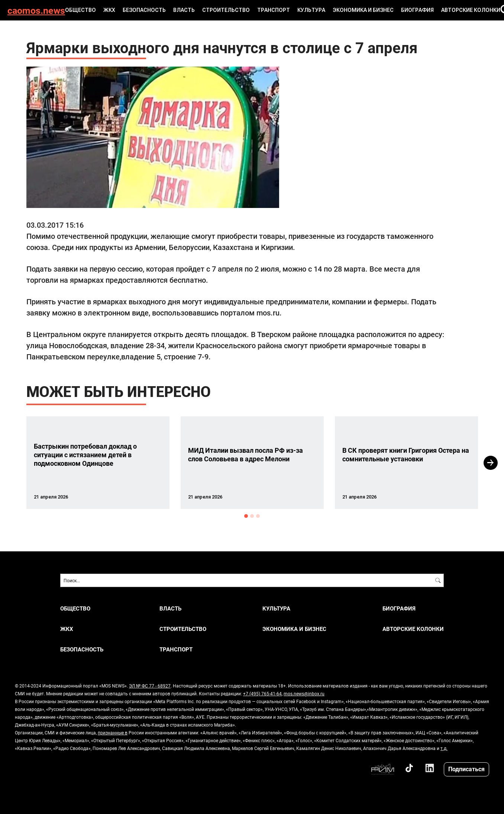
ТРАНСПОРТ (274, 10)
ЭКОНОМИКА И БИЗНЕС (363, 10)
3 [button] (258, 516)
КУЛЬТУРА (311, 10)
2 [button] (252, 516)
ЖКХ (109, 10)
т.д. (444, 748)
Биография (417, 10)
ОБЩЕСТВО (80, 10)
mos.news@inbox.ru (304, 693)
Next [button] (491, 463)
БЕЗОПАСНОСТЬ (144, 10)
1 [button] (246, 516)
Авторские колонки (471, 10)
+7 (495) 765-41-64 (262, 693)
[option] (98, 463)
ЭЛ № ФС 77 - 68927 (150, 686)
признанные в (113, 733)
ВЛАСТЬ (184, 10)
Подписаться (466, 769)
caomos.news (36, 10)
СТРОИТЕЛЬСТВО (226, 10)
